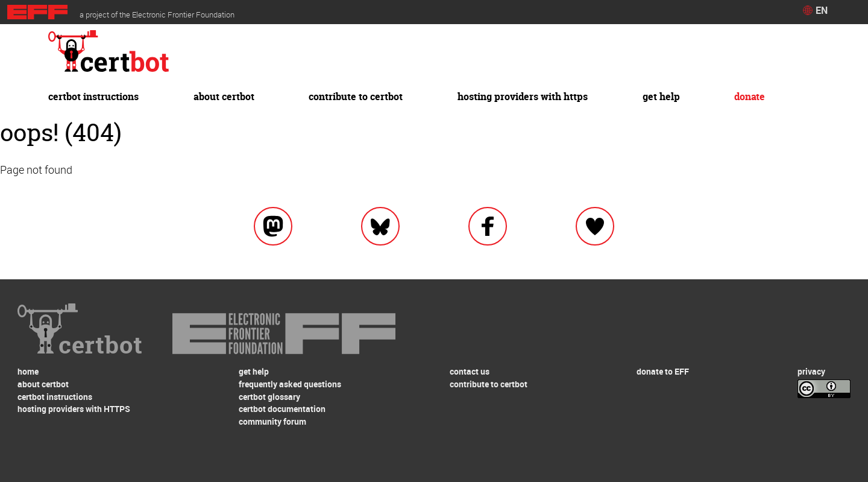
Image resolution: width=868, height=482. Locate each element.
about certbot (224, 97)
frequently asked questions (290, 384)
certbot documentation (282, 409)
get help (661, 97)
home (28, 371)
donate (750, 97)
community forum (272, 421)
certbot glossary (269, 397)
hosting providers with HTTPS (523, 97)
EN (822, 10)
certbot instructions (93, 97)
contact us (470, 371)
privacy (811, 371)
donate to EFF (663, 371)
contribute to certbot (356, 97)
